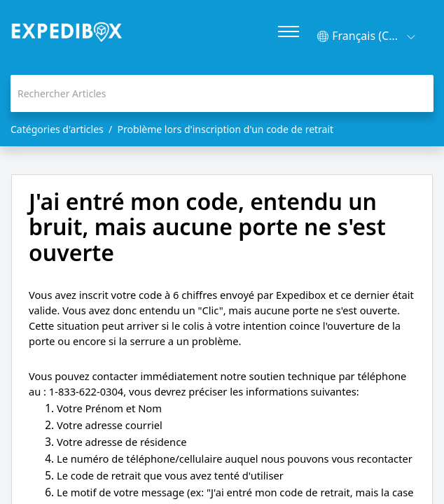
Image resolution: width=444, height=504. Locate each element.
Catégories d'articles (57, 129)
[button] (366, 36)
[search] (222, 93)
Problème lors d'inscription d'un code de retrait (226, 129)
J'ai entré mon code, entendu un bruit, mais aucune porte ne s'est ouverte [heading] (207, 227)
